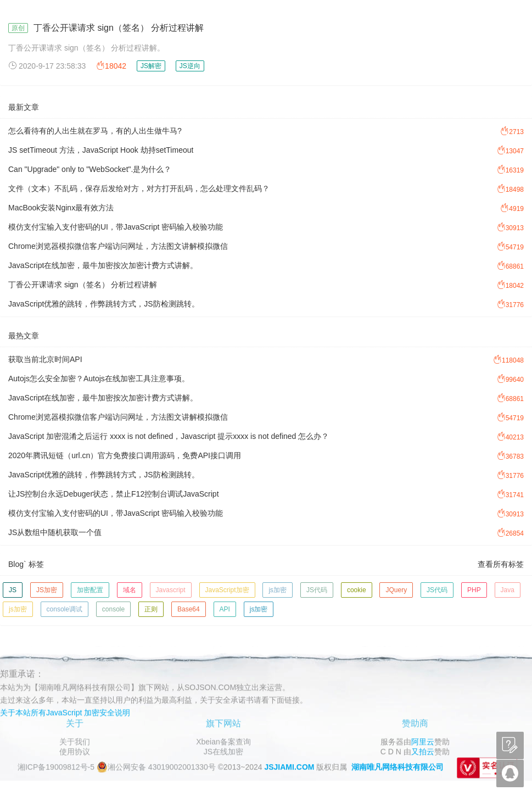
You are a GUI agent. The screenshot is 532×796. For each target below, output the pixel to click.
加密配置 (90, 590)
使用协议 (75, 752)
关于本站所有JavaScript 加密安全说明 (65, 712)
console (113, 609)
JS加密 (47, 590)
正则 (151, 609)
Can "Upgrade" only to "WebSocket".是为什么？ (90, 169)
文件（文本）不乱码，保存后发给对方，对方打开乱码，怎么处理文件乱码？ (139, 188)
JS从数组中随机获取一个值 (55, 532)
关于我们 (75, 742)
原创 (18, 28)
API (225, 609)
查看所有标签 (501, 564)
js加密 (278, 590)
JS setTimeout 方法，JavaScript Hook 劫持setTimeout (101, 150)
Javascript (171, 590)
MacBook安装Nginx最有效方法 (61, 208)
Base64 (189, 609)
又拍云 (423, 752)
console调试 (65, 609)
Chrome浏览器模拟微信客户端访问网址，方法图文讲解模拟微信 (118, 246)
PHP (474, 590)
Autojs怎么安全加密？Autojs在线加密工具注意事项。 (99, 378)
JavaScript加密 (227, 590)
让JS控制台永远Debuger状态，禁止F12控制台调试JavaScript (114, 494)
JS (13, 590)
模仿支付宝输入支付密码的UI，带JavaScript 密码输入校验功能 (116, 227)
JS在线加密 (223, 752)
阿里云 (423, 742)
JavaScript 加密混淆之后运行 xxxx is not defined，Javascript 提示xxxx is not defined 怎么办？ (169, 436)
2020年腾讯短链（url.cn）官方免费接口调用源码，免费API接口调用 (125, 455)
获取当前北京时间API (45, 359)
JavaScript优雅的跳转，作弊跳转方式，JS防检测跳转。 (104, 304)
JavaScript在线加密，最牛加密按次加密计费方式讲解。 (103, 265)
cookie (357, 590)
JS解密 (151, 66)
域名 (130, 590)
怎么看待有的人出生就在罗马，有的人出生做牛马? (95, 131)
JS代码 (317, 590)
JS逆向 (190, 66)
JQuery (396, 590)
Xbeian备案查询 (223, 742)
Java (508, 590)
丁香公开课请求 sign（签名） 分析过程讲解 (119, 28)
